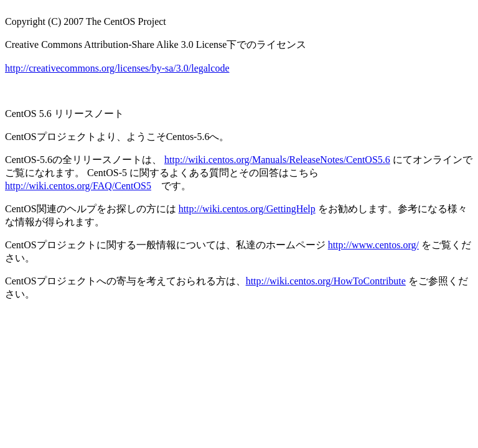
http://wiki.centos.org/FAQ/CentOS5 (78, 186)
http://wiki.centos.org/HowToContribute (326, 281)
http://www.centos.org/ (373, 245)
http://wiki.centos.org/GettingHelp (247, 209)
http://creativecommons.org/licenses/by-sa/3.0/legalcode (117, 68)
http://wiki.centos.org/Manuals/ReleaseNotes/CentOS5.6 (277, 160)
